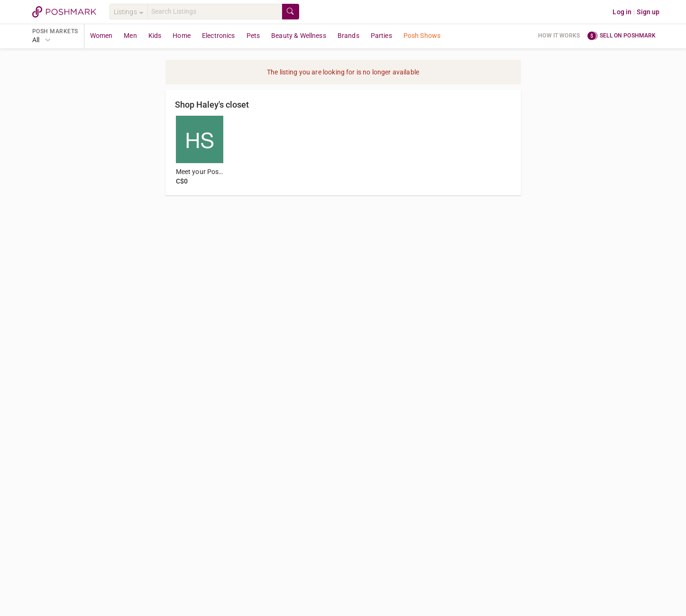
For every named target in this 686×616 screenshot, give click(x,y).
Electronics (219, 36)
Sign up (648, 12)
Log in (622, 12)
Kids (155, 36)
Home (182, 36)
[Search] (215, 12)
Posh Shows (422, 36)
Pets (253, 36)
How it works (559, 36)
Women (101, 36)
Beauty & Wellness (299, 36)
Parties (381, 36)
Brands (348, 36)
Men (130, 36)
